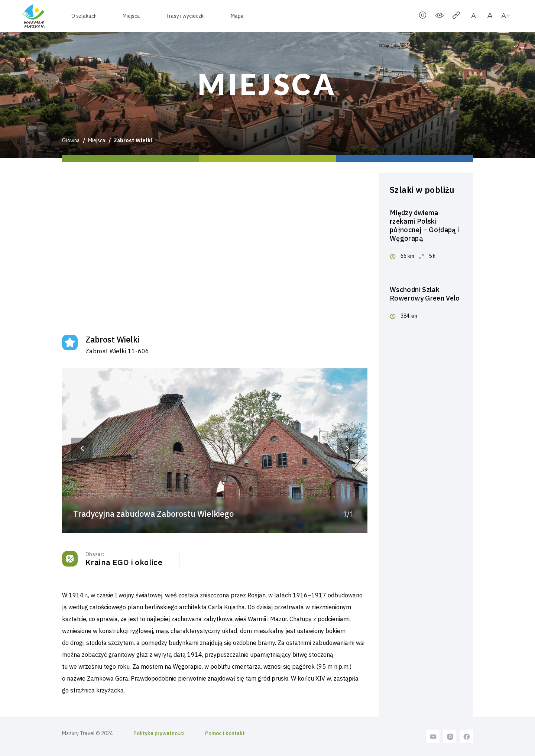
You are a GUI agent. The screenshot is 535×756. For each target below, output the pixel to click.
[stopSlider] (423, 17)
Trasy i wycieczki (185, 16)
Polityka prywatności (159, 733)
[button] (82, 448)
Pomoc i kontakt (225, 733)
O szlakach (84, 16)
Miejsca (131, 16)
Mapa (237, 16)
